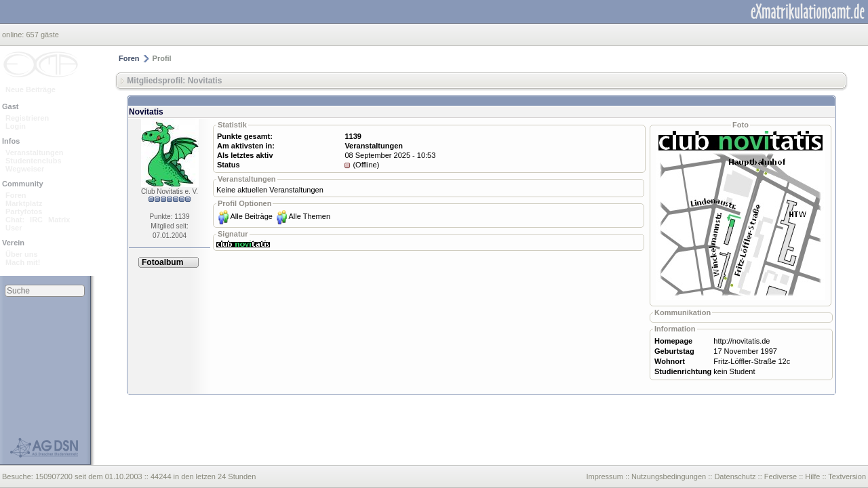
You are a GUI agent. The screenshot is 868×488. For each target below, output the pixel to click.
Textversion (847, 476)
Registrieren (27, 118)
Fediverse (781, 476)
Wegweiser (25, 169)
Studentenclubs (34, 161)
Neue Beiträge (31, 89)
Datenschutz (735, 476)
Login (16, 126)
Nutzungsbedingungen (669, 476)
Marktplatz (24, 203)
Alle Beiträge (252, 216)
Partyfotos (24, 211)
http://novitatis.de (742, 341)
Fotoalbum (162, 262)
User (14, 228)
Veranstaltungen (35, 152)
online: (14, 35)
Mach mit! (23, 262)
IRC (36, 220)
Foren (16, 195)
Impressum (604, 476)
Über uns (22, 254)
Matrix (59, 220)
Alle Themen (309, 216)
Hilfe (812, 476)
